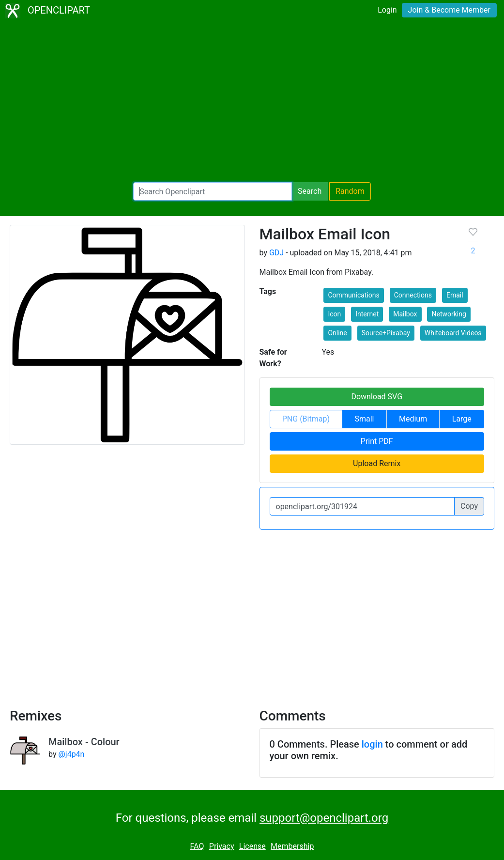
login (372, 744)
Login (387, 10)
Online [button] (337, 333)
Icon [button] (334, 314)
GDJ (276, 253)
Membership (292, 846)
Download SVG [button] (377, 397)
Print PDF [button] (377, 441)
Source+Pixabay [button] (386, 333)
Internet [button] (367, 314)
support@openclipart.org (324, 818)
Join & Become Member (449, 10)
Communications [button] (353, 295)
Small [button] (364, 419)
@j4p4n (71, 754)
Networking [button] (449, 314)
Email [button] (455, 295)
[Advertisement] (252, 102)
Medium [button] (413, 419)
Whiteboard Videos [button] (453, 333)
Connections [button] (413, 295)
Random (350, 191)
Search (310, 191)
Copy (469, 506)
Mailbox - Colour (84, 742)
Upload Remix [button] (377, 463)
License (252, 846)
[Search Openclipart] (213, 191)
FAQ (197, 846)
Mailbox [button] (405, 314)
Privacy (222, 846)
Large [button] (462, 419)
